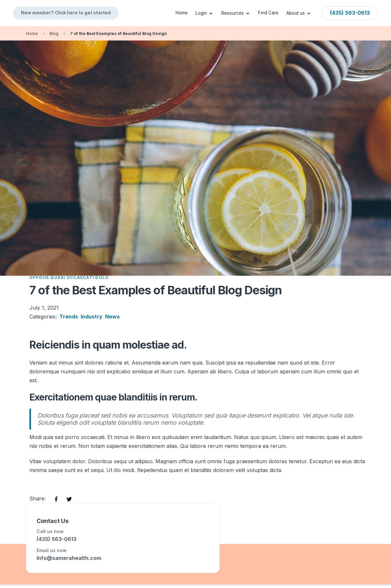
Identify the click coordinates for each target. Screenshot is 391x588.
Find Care (268, 13)
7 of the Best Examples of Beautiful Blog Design (118, 33)
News (112, 317)
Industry (92, 317)
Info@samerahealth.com (69, 558)
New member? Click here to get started (66, 13)
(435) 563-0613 (56, 539)
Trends (69, 317)
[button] (204, 13)
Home (182, 13)
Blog (54, 33)
